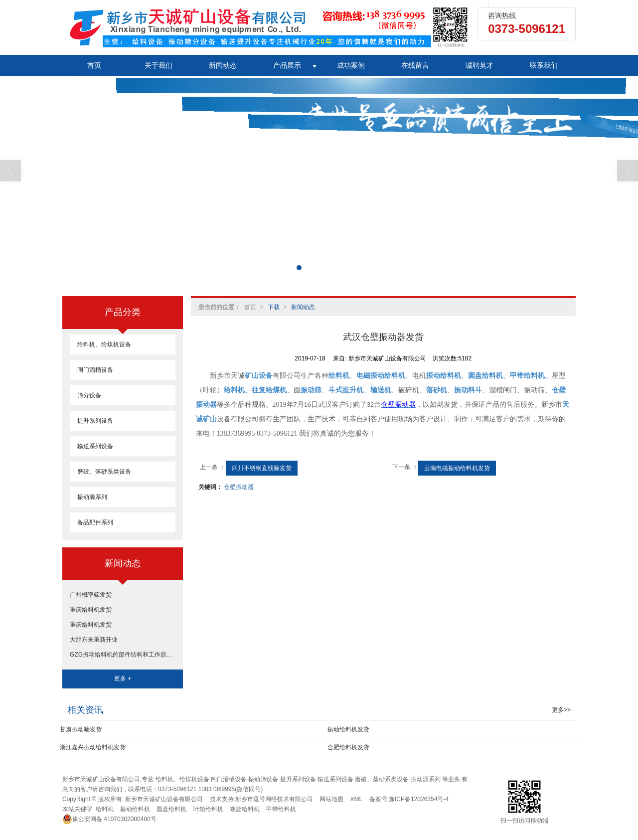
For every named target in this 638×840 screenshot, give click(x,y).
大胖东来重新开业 (94, 640)
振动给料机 (135, 809)
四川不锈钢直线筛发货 (262, 468)
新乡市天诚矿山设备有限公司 (164, 799)
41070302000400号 (109, 819)
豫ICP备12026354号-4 (419, 799)
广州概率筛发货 (91, 595)
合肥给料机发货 (348, 747)
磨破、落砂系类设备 (104, 472)
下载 (274, 307)
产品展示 (287, 65)
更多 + (123, 678)
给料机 (105, 809)
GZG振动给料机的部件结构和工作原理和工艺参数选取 (123, 655)
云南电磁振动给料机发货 (457, 468)
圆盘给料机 (171, 809)
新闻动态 (223, 65)
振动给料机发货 (348, 729)
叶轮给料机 (208, 809)
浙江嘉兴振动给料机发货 (93, 747)
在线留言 (415, 65)
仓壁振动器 (239, 487)
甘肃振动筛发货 (81, 729)
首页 (94, 65)
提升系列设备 (95, 421)
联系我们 (544, 65)
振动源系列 (92, 497)
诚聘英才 (479, 65)
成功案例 (351, 65)
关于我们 (159, 65)
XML (357, 799)
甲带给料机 (281, 809)
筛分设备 (89, 395)
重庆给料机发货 (91, 610)
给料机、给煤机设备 (104, 344)
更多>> (561, 710)
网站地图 (331, 799)
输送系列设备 (95, 446)
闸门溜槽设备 (95, 370)
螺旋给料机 (245, 809)
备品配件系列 (95, 522)
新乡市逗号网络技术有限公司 (274, 799)
